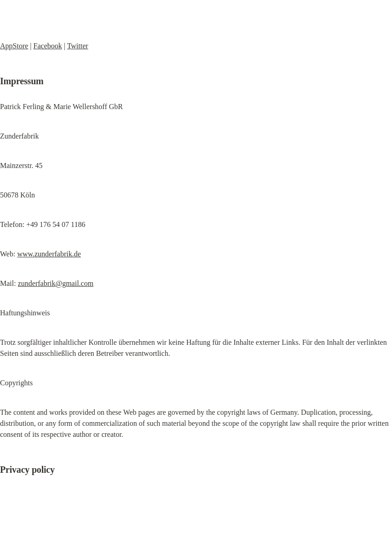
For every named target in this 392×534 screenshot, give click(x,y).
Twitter (78, 46)
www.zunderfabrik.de (49, 254)
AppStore (14, 46)
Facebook (48, 46)
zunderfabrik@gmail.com (56, 283)
